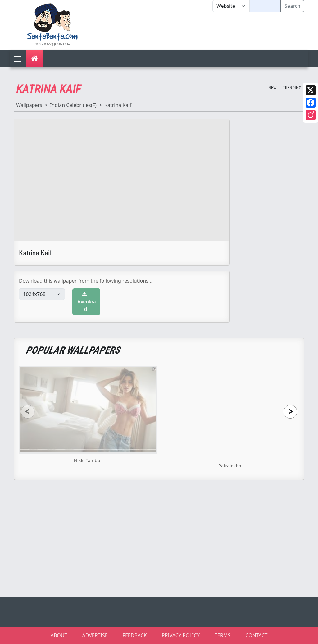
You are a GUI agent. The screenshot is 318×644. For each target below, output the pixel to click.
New (273, 88)
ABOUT (59, 635)
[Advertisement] (212, 31)
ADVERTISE (95, 635)
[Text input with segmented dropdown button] (265, 6)
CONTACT (256, 635)
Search (292, 6)
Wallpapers (29, 105)
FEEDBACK (135, 635)
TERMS (223, 635)
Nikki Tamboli (88, 460)
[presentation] (28, 412)
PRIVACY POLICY (181, 635)
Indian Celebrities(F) (73, 105)
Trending (292, 88)
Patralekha (230, 466)
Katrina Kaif (118, 105)
